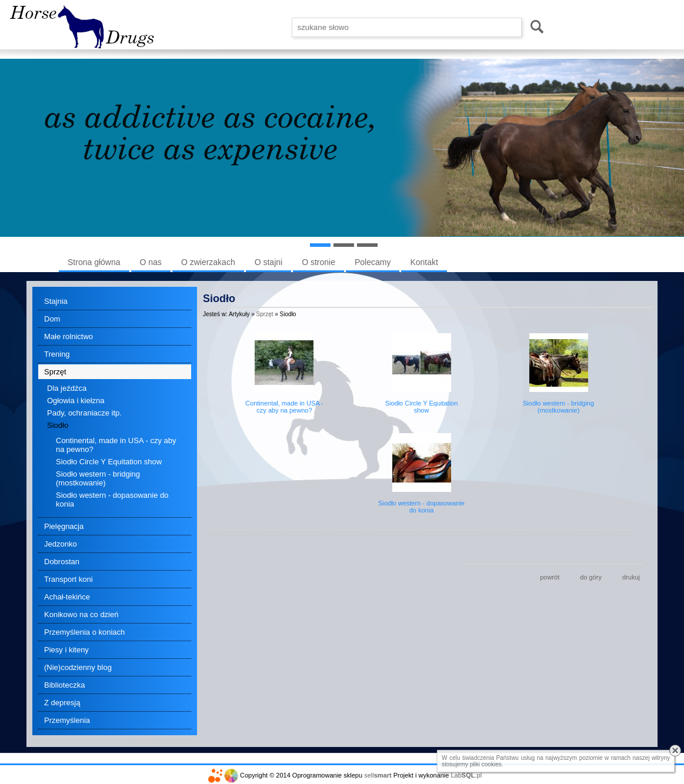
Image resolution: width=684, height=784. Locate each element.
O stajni (268, 262)
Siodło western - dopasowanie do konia (112, 500)
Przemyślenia (67, 720)
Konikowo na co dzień (81, 614)
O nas (151, 262)
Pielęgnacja (64, 526)
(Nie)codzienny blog (78, 667)
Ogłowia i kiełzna (76, 401)
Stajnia (56, 301)
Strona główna (94, 262)
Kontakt (424, 262)
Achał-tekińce (67, 597)
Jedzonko (61, 544)
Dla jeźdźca (67, 388)
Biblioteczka (64, 685)
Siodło (58, 425)
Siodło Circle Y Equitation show (109, 462)
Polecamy (373, 262)
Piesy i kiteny (66, 650)
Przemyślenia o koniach (84, 632)
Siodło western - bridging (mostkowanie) (98, 478)
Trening (57, 354)
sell (378, 775)
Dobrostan (62, 562)
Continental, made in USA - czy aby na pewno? (116, 445)
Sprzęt (55, 372)
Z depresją (62, 703)
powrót (550, 577)
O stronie (318, 262)
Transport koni (69, 579)
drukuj (631, 577)
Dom (52, 319)
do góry (591, 577)
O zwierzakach (208, 262)
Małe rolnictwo (69, 336)
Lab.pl (467, 775)
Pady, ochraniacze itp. (84, 413)
